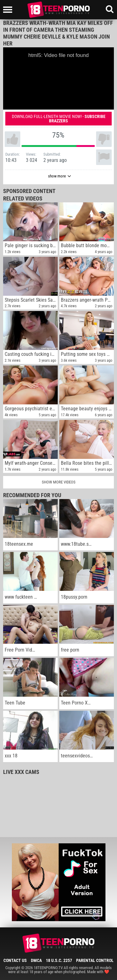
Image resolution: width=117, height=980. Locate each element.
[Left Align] (9, 10)
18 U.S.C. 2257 (59, 960)
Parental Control (95, 960)
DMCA (36, 960)
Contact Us (15, 960)
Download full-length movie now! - (59, 119)
